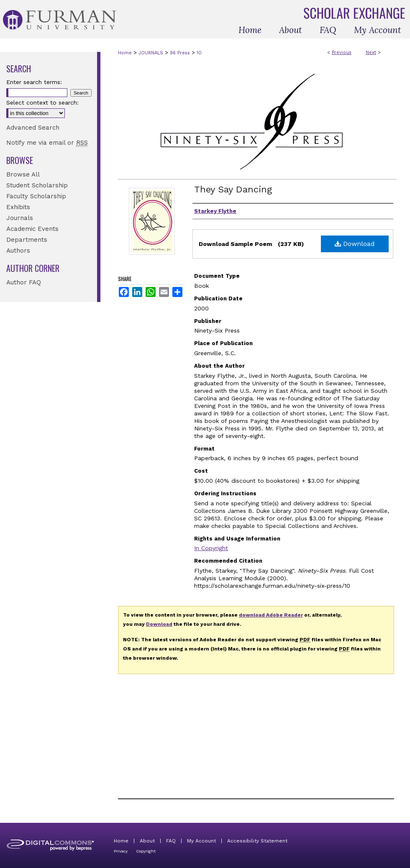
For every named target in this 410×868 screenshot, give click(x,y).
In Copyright (211, 548)
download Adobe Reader (271, 615)
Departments (27, 240)
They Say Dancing (233, 189)
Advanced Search (33, 128)
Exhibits (18, 207)
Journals (20, 218)
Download (355, 244)
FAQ (171, 841)
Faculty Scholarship (36, 196)
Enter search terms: (34, 82)
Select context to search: (42, 102)
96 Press (180, 53)
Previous (342, 52)
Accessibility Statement (257, 841)
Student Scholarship (37, 185)
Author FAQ (24, 282)
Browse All (23, 174)
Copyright (146, 851)
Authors (18, 251)
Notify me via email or (47, 143)
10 (199, 53)
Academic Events (32, 229)
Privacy (121, 851)
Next (371, 52)
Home (125, 53)
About (147, 841)
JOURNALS (151, 53)
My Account (201, 841)
